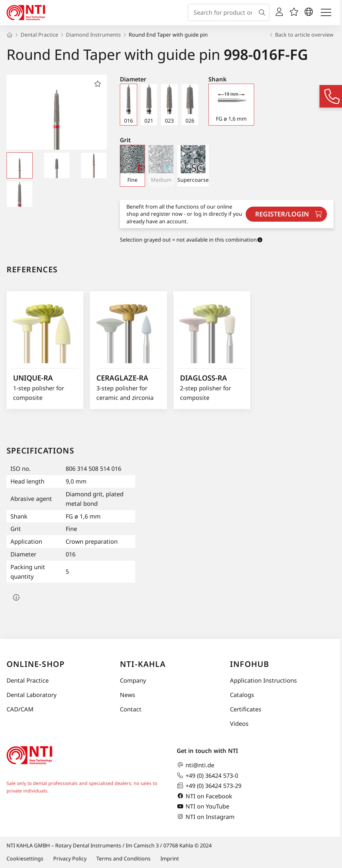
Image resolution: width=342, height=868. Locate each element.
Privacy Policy (70, 859)
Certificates (246, 709)
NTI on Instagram (206, 817)
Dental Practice (28, 680)
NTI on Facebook (204, 796)
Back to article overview (301, 35)
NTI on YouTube (203, 807)
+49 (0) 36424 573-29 (209, 786)
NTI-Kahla (143, 664)
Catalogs (242, 695)
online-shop (36, 664)
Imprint (170, 859)
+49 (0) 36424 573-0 (207, 775)
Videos (239, 723)
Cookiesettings (25, 859)
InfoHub (250, 664)
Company (133, 680)
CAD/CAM (20, 709)
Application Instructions (263, 680)
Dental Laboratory (32, 695)
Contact (131, 709)
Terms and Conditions (123, 859)
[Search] (263, 12)
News (128, 695)
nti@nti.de (195, 765)
